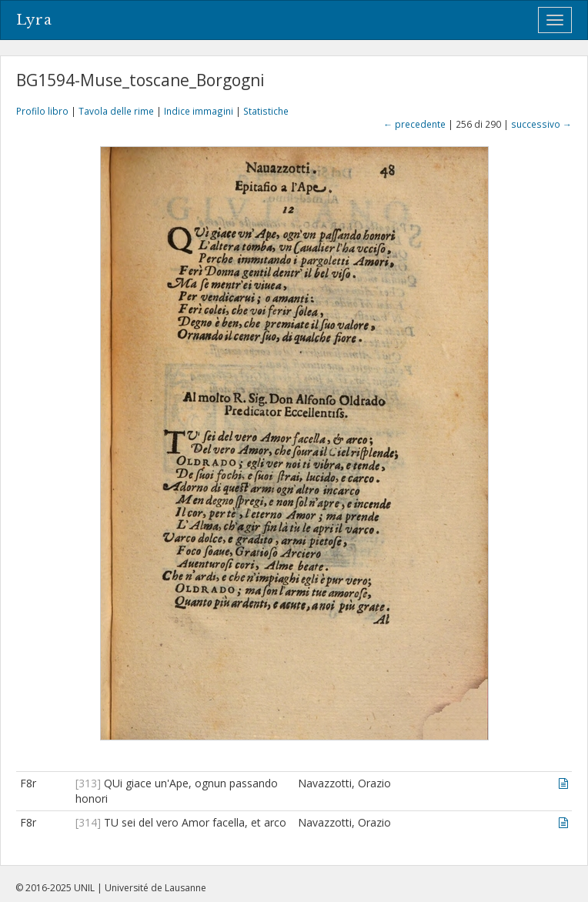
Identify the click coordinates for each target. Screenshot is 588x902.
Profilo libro (42, 111)
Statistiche (266, 111)
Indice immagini (199, 111)
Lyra (34, 20)
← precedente (414, 124)
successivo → (541, 124)
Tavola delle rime (116, 111)
